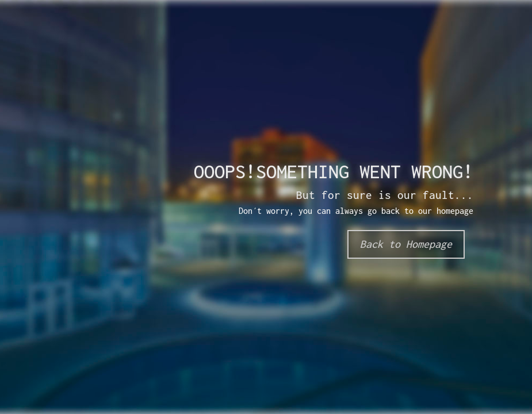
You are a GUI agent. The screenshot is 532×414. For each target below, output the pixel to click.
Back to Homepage (406, 244)
